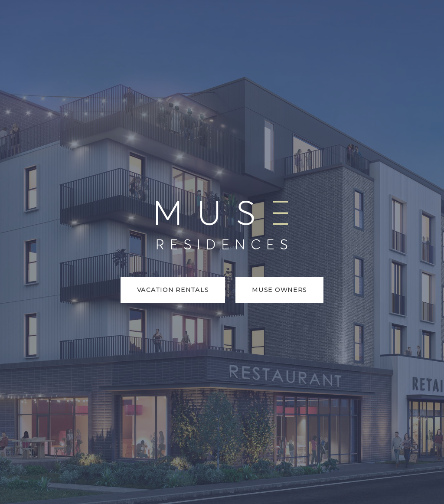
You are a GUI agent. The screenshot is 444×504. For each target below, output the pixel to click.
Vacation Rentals (173, 290)
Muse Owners (279, 290)
